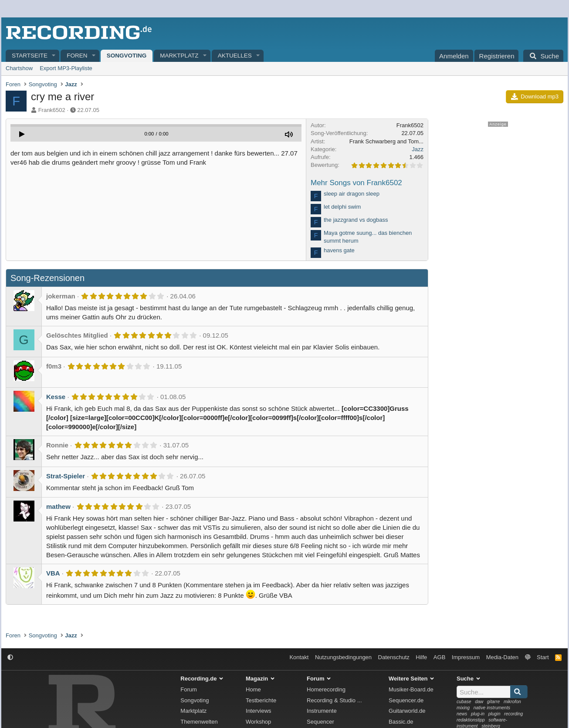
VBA (53, 573)
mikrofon (512, 702)
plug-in (478, 714)
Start (543, 657)
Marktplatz (179, 56)
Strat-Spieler (66, 476)
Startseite (30, 56)
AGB (439, 657)
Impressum (466, 657)
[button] (54, 56)
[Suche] (543, 56)
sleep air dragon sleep (352, 194)
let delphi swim (342, 207)
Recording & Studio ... (334, 700)
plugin (494, 714)
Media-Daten (502, 657)
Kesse (56, 397)
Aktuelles (235, 56)
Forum (189, 689)
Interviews (259, 711)
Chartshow (19, 68)
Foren (77, 56)
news (462, 714)
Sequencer (320, 722)
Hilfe (421, 657)
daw (479, 702)
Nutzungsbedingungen (343, 657)
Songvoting (127, 56)
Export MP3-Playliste (66, 68)
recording (513, 714)
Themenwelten (199, 722)
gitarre (493, 702)
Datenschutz (394, 657)
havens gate (339, 250)
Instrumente (322, 711)
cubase (464, 702)
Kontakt (299, 657)
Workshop (258, 722)
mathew (58, 506)
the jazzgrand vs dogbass (356, 220)
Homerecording (326, 689)
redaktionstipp (471, 720)
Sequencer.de (406, 700)
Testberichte (261, 700)
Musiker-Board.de (411, 689)
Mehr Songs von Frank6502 (356, 183)
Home (253, 689)
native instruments (492, 708)
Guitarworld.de (407, 711)
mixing (463, 708)
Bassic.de (401, 722)
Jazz (418, 149)
